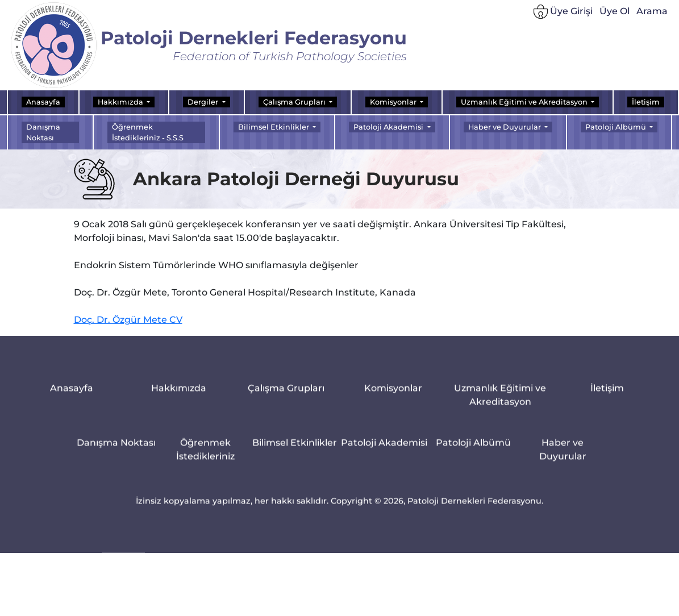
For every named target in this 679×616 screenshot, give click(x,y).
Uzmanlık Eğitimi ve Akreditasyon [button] (525, 102)
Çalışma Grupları (286, 394)
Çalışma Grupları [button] (295, 102)
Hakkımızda (179, 394)
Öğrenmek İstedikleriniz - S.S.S (148, 132)
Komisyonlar (393, 394)
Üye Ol (615, 14)
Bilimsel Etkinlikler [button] (274, 127)
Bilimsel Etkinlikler (295, 448)
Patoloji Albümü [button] (616, 127)
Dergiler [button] (204, 102)
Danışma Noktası (43, 132)
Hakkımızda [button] (121, 102)
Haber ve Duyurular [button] (505, 127)
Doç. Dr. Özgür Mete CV (128, 323)
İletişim (646, 102)
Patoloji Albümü (473, 448)
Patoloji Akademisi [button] (389, 127)
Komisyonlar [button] (394, 102)
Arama (652, 14)
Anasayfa (43, 102)
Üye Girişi (563, 14)
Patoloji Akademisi (384, 448)
